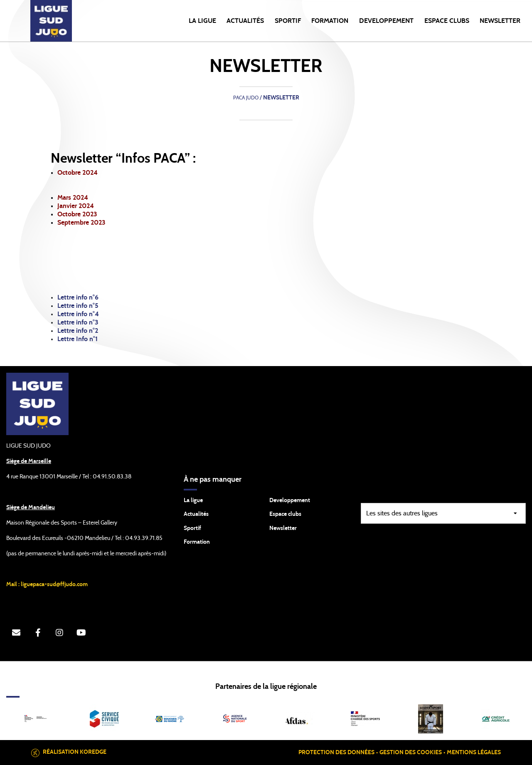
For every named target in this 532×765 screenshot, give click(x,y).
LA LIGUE (202, 21)
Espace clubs (285, 514)
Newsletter (283, 528)
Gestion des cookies (411, 753)
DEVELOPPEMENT (386, 21)
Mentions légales (474, 753)
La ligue (193, 500)
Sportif (192, 528)
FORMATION (330, 21)
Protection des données (336, 753)
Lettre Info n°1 (78, 339)
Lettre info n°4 (78, 314)
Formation (197, 542)
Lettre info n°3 (78, 322)
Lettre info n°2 (78, 331)
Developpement (290, 500)
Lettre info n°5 (78, 306)
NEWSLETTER (500, 21)
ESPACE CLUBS (447, 21)
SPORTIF (288, 21)
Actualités (245, 21)
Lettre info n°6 (78, 297)
